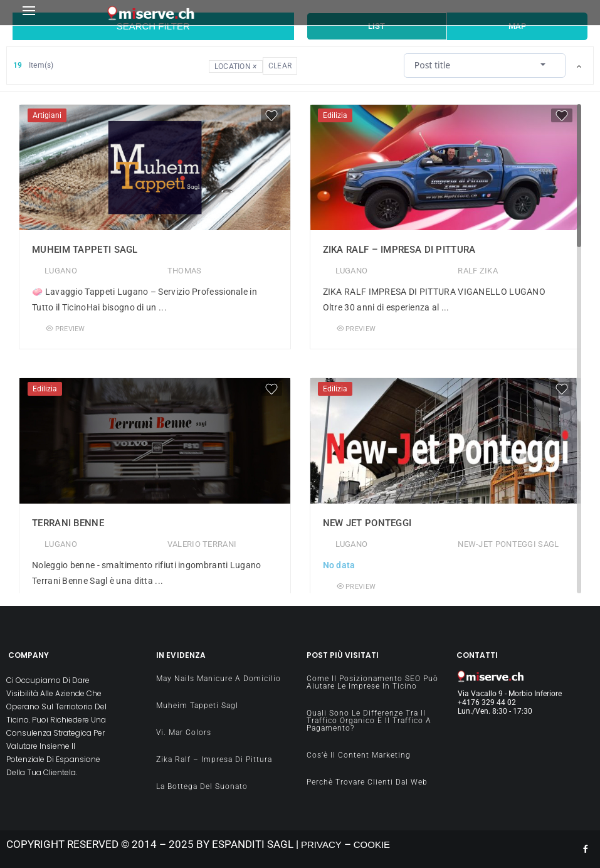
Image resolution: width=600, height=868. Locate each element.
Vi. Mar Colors (184, 733)
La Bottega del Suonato (202, 786)
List (376, 26)
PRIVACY (321, 844)
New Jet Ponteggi (367, 523)
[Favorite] (271, 115)
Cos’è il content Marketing (359, 755)
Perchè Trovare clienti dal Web (367, 782)
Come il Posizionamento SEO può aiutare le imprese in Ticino (372, 682)
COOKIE (372, 844)
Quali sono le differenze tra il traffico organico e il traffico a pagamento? (369, 721)
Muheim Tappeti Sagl (85, 250)
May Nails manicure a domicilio (218, 679)
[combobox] (484, 65)
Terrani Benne (68, 523)
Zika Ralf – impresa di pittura (399, 250)
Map (517, 26)
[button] (61, 13)
